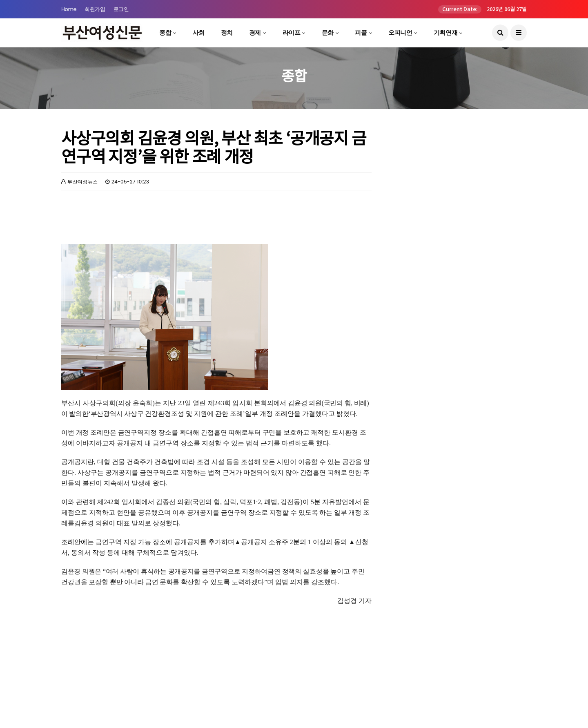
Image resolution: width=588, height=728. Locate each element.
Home (69, 9)
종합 (165, 32)
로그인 (121, 9)
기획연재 (445, 32)
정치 (227, 32)
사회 (199, 32)
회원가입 (95, 9)
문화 (328, 32)
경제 (255, 32)
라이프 (292, 32)
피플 (361, 32)
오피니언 (400, 32)
